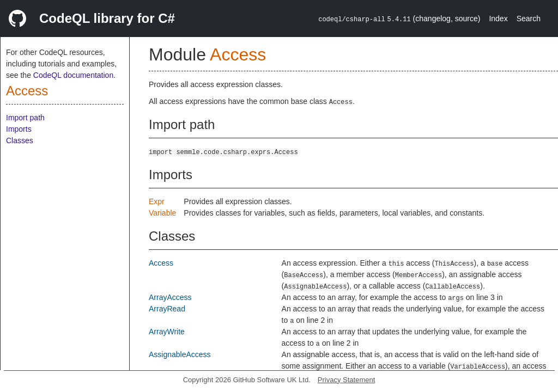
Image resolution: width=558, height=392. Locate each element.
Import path (25, 118)
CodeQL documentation (73, 75)
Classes (20, 140)
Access (27, 91)
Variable (162, 213)
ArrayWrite (167, 332)
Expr (157, 201)
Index (498, 19)
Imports (19, 129)
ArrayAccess (170, 297)
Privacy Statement (347, 380)
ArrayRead (167, 309)
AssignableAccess (180, 354)
